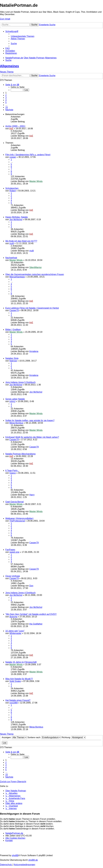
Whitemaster (15, 633)
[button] (12, 85)
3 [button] (6, 98)
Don (31, 586)
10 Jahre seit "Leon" (15, 631)
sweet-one (14, 552)
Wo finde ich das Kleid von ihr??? (21, 241)
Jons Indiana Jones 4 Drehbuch (20, 593)
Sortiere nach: (44, 737)
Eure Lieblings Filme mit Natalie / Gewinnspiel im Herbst (32, 308)
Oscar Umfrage (13, 576)
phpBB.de (33, 860)
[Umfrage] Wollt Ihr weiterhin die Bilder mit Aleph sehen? (32, 437)
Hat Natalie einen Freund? (18, 700)
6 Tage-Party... (12, 471)
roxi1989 (13, 703)
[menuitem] (23, 36)
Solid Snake (15, 681)
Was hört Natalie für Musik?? (19, 679)
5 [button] (6, 102)
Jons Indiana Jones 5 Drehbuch (20, 382)
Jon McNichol (16, 219)
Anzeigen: (14, 737)
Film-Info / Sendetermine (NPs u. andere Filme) (28, 155)
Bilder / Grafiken (13, 330)
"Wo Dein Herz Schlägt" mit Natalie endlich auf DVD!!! (31, 614)
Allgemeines (9, 66)
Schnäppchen (12, 188)
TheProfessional (17, 521)
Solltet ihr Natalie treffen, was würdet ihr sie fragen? (30, 420)
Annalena (34, 351)
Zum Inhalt (5, 19)
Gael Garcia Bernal (14, 502)
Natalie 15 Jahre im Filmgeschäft (21, 662)
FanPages (10, 550)
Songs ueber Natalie (15, 399)
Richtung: (74, 737)
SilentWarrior (36, 267)
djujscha (13, 617)
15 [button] (7, 107)
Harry (32, 495)
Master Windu (36, 181)
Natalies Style (12, 358)
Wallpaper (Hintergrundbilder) (19, 518)
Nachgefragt (11, 258)
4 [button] (6, 100)
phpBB (15, 855)
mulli (12, 243)
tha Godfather (36, 624)
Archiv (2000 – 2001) (15, 126)
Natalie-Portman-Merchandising (20, 454)
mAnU (12, 401)
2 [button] (6, 95)
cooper (13, 157)
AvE (11, 129)
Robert (13, 191)
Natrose (13, 361)
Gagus (13, 473)
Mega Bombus (16, 423)
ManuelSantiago (17, 277)
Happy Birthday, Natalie (17, 217)
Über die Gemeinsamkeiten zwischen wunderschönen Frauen (35, 274)
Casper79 (14, 310)
